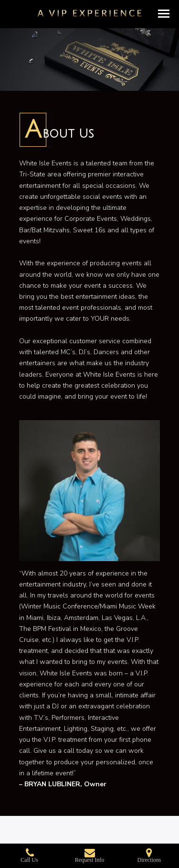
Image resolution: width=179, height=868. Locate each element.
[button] (164, 14)
